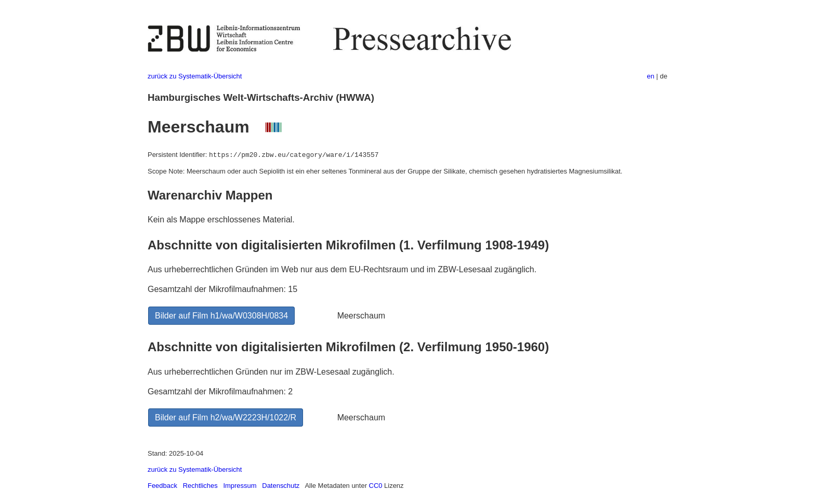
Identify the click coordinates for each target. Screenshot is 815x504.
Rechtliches (200, 486)
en (651, 76)
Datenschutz (281, 486)
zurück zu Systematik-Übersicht (195, 76)
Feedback (162, 486)
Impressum (240, 486)
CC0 (376, 486)
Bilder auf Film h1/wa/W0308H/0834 (221, 316)
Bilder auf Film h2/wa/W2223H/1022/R (226, 417)
